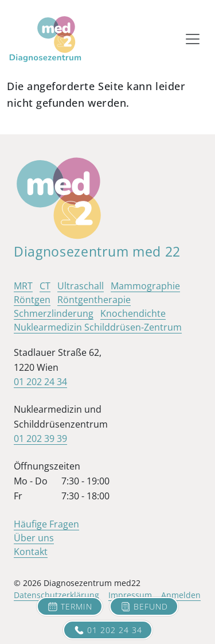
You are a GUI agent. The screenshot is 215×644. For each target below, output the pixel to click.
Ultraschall (81, 286)
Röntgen (32, 300)
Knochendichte (133, 313)
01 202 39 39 (40, 439)
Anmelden (181, 595)
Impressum (130, 595)
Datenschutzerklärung (56, 595)
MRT (23, 286)
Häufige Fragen (46, 524)
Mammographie (145, 286)
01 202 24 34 (108, 630)
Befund (144, 607)
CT (45, 286)
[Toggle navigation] (193, 39)
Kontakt (31, 552)
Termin (70, 607)
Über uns (34, 538)
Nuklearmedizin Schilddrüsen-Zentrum (98, 327)
